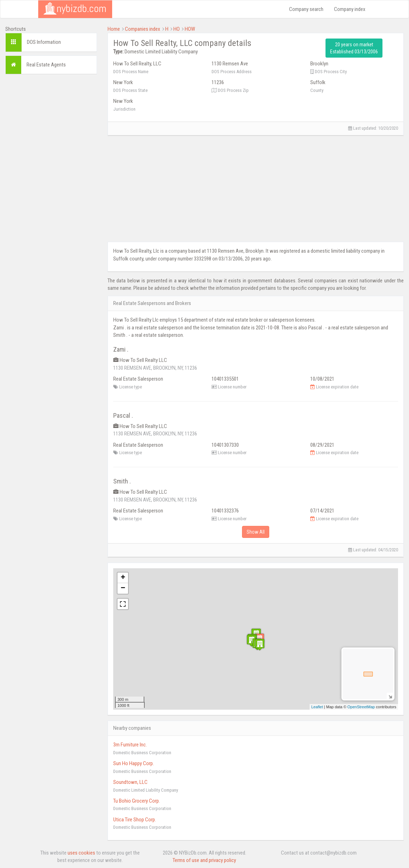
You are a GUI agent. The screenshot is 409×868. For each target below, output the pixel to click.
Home (114, 29)
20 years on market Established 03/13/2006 (354, 48)
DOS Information (44, 42)
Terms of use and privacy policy (204, 860)
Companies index (143, 29)
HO (177, 29)
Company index (350, 9)
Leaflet (317, 707)
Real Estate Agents (46, 65)
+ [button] (123, 578)
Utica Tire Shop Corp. (135, 820)
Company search (306, 9)
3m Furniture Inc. (130, 745)
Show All (256, 532)
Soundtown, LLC (130, 782)
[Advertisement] (51, 186)
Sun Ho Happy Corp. (134, 763)
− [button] (123, 588)
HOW (190, 29)
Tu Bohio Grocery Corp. (137, 801)
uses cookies (81, 853)
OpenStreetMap (361, 707)
